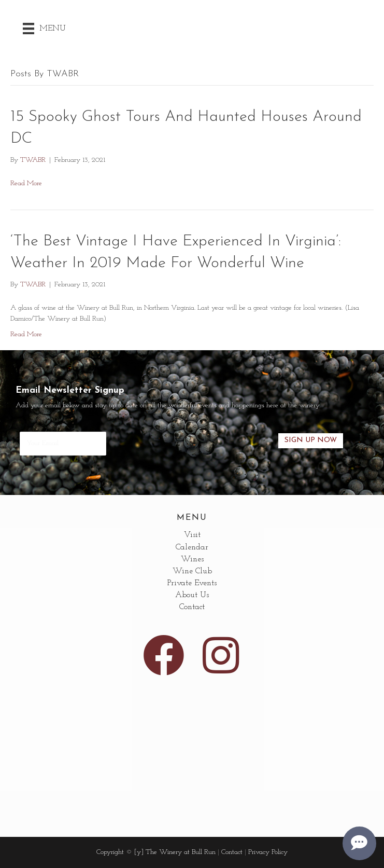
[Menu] (44, 29)
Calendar (192, 547)
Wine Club (192, 571)
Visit (192, 535)
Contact (192, 607)
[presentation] (192, 440)
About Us (192, 595)
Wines (192, 559)
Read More (26, 183)
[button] (164, 655)
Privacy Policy (268, 852)
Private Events (192, 583)
